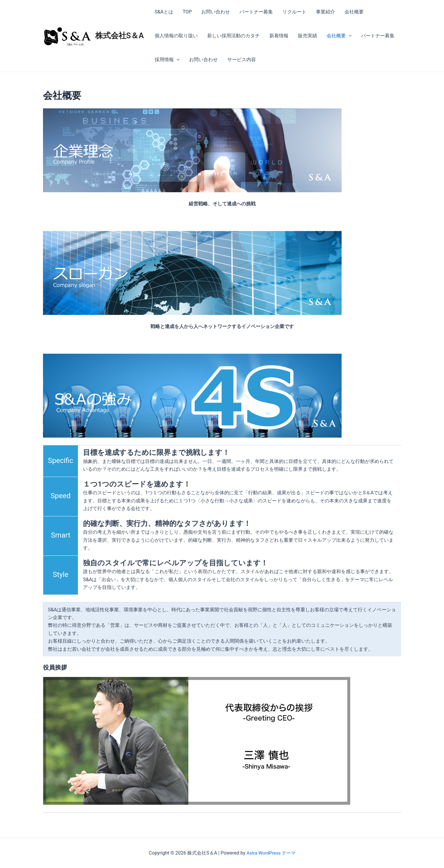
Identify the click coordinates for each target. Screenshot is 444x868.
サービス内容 (242, 60)
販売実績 (308, 36)
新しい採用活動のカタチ (233, 36)
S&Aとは (164, 12)
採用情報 (167, 60)
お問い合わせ (216, 12)
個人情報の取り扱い (176, 36)
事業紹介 (325, 12)
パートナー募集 (256, 12)
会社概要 (354, 12)
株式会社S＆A (120, 36)
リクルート (294, 12)
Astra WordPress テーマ (271, 853)
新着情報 (279, 36)
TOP (187, 12)
